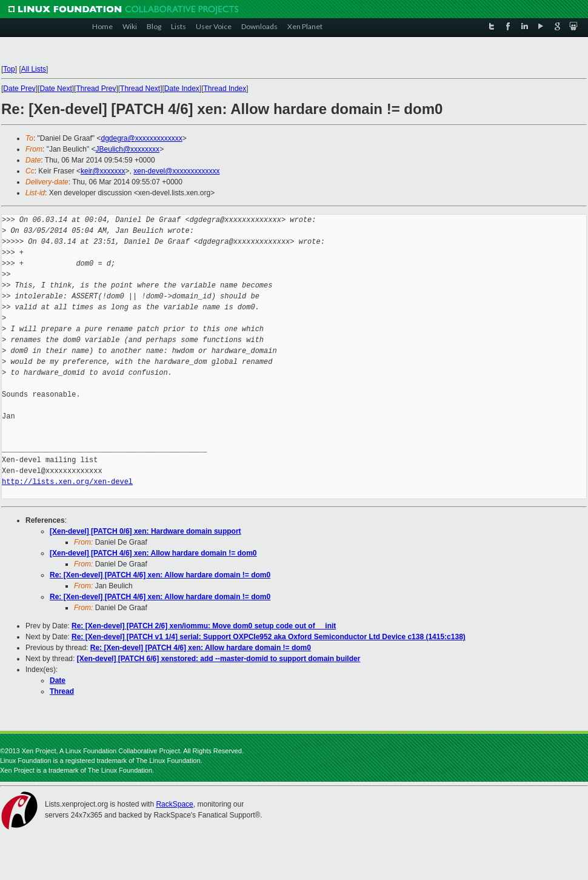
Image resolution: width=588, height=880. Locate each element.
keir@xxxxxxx (103, 171)
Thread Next (140, 89)
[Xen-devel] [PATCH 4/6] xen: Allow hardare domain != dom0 (153, 553)
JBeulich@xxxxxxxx (128, 149)
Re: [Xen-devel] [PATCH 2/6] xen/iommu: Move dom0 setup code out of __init (204, 626)
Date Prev (19, 89)
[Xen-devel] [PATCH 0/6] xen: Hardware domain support (145, 531)
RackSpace (174, 804)
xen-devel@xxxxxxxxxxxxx (176, 171)
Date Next (55, 89)
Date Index (182, 89)
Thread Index (225, 89)
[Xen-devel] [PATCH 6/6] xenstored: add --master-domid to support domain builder (219, 659)
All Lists (34, 69)
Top (9, 69)
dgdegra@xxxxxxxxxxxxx (141, 138)
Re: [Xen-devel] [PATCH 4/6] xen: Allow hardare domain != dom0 (160, 575)
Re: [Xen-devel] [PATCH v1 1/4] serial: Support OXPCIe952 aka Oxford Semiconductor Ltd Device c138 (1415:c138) (269, 637)
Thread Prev (96, 89)
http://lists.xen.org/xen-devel (67, 482)
